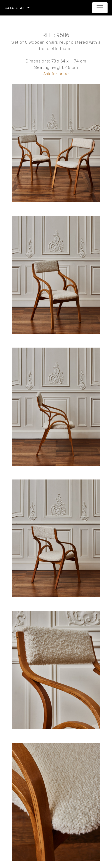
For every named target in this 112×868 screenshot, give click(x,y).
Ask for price (56, 74)
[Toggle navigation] (100, 8)
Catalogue (15, 8)
